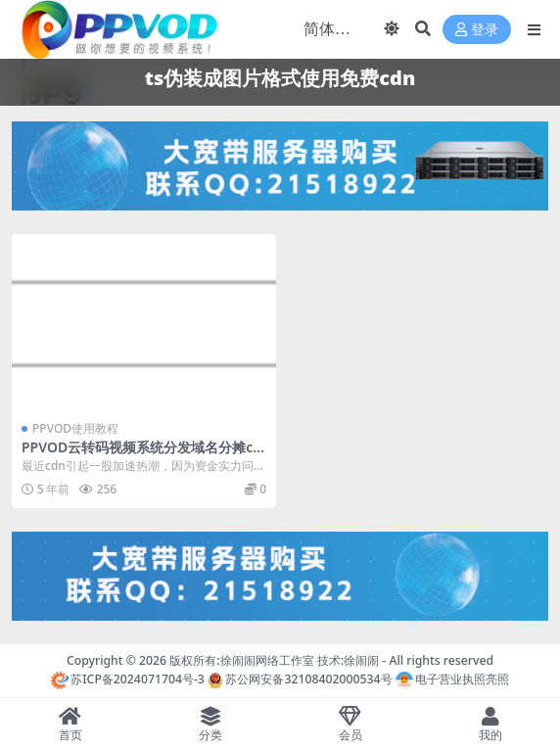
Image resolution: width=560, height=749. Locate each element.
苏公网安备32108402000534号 (300, 679)
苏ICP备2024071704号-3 (128, 679)
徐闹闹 (361, 660)
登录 (477, 30)
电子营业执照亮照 (452, 679)
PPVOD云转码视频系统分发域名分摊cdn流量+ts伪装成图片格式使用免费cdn (141, 455)
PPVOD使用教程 (75, 428)
